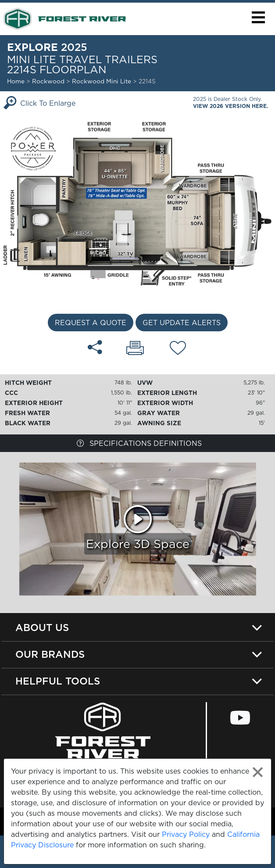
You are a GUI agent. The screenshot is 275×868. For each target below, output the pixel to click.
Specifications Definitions (139, 443)
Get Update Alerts (182, 323)
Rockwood (48, 81)
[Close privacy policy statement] (258, 772)
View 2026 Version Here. (230, 106)
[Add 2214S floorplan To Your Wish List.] (178, 349)
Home (16, 81)
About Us (42, 627)
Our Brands (50, 654)
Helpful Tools (58, 681)
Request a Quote (91, 323)
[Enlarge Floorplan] (137, 203)
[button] (258, 17)
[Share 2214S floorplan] (95, 347)
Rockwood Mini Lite (102, 81)
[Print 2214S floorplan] (135, 349)
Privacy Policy (186, 834)
